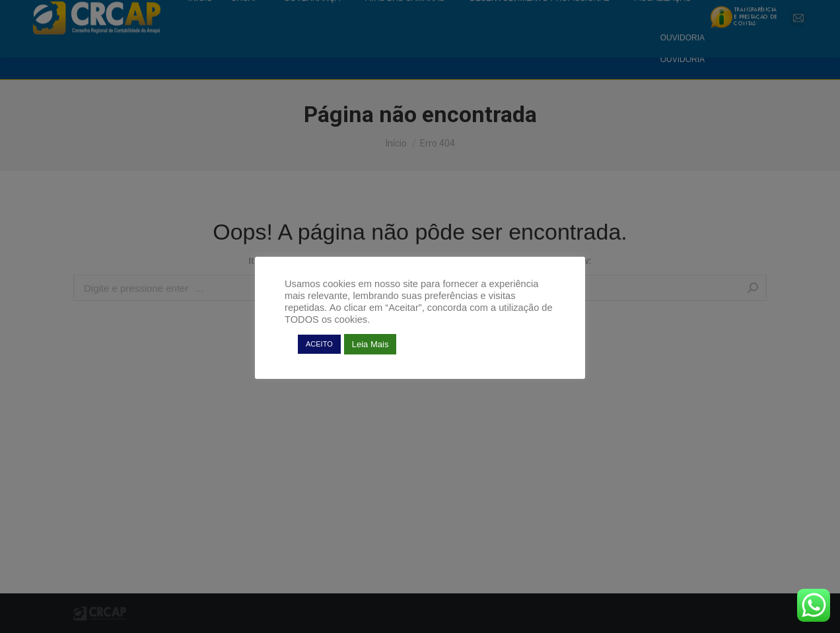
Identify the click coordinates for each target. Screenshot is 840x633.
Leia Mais (370, 344)
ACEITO (319, 344)
